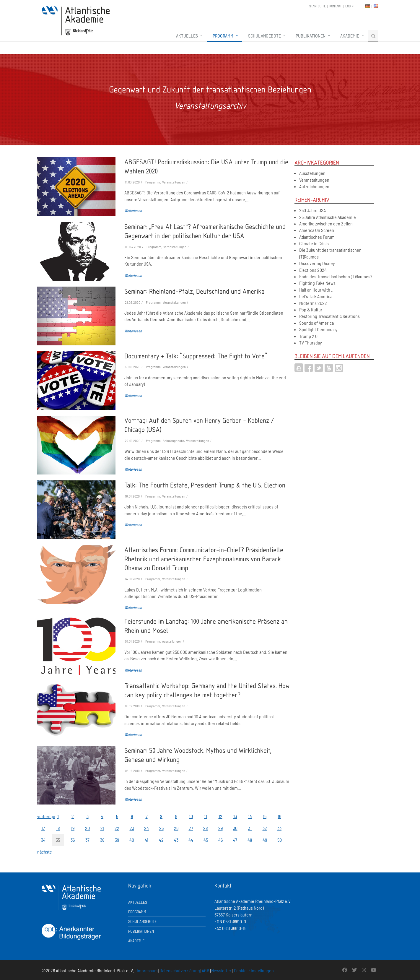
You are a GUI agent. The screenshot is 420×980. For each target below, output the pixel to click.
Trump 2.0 (308, 336)
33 (279, 828)
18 (58, 828)
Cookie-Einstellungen (254, 970)
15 (265, 816)
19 (73, 828)
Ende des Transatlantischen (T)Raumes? (336, 276)
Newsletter (221, 970)
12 (220, 816)
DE (368, 6)
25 (161, 828)
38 (102, 840)
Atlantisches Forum (317, 237)
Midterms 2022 (313, 303)
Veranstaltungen (314, 180)
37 (87, 840)
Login (349, 6)
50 (280, 840)
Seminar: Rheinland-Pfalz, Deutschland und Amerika (194, 291)
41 (146, 840)
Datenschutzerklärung (180, 970)
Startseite (318, 6)
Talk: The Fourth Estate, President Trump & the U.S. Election (205, 485)
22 (117, 828)
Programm (223, 36)
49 (265, 840)
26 (176, 828)
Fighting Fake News (317, 283)
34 (43, 840)
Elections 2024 (313, 270)
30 (235, 828)
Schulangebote (264, 36)
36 (73, 840)
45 (206, 840)
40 (132, 840)
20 (87, 828)
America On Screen (317, 230)
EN (376, 6)
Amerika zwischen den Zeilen (326, 224)
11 (206, 816)
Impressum (147, 970)
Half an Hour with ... (317, 290)
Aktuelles (187, 36)
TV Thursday (311, 343)
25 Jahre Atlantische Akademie (328, 217)
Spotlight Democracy (318, 329)
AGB (206, 970)
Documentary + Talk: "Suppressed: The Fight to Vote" (196, 356)
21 (102, 828)
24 (146, 828)
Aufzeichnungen (314, 186)
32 (265, 828)
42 (161, 840)
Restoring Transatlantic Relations (329, 316)
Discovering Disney (317, 263)
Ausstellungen (312, 173)
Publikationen (311, 36)
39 (117, 840)
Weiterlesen (133, 211)
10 (191, 816)
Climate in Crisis (314, 243)
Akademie (350, 36)
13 (235, 816)
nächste (43, 852)
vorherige (43, 816)
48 (250, 840)
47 (235, 840)
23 (132, 828)
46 (220, 840)
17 (43, 828)
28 (206, 828)
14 (250, 816)
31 (250, 828)
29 (220, 828)
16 (279, 816)
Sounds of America (316, 323)
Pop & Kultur (311, 309)
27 (191, 828)
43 (176, 840)
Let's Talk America (316, 296)
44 (191, 840)
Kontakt (336, 6)
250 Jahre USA (312, 210)
